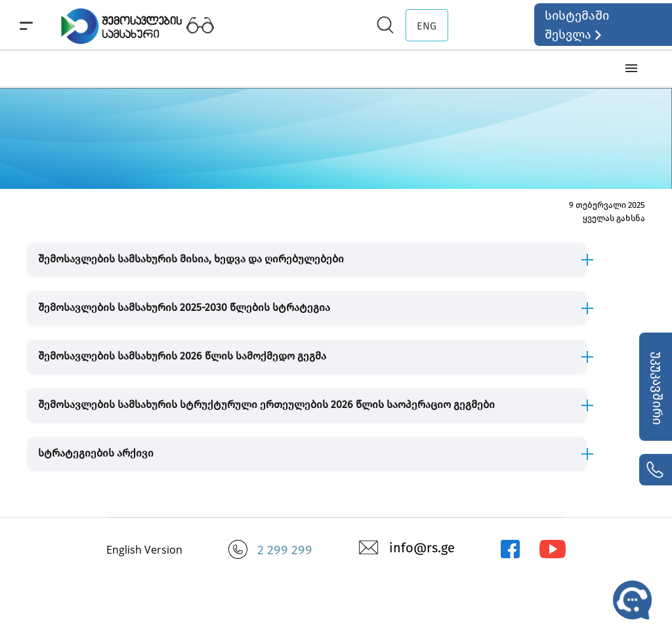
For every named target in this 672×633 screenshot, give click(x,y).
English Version (144, 550)
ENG (427, 26)
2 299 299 (285, 550)
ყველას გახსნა (614, 218)
